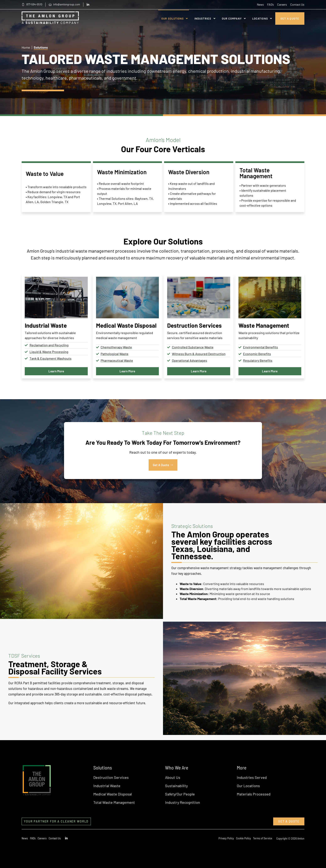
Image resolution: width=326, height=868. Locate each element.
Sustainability (176, 786)
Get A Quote (290, 19)
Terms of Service (263, 838)
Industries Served (252, 777)
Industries (205, 19)
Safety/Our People (180, 794)
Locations (262, 19)
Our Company (234, 19)
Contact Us (297, 4)
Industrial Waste (107, 786)
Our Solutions (175, 19)
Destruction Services (111, 777)
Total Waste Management (114, 802)
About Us (173, 777)
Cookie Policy (243, 838)
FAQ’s (270, 4)
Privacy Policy (226, 838)
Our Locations (248, 786)
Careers (282, 4)
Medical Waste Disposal (113, 794)
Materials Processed (254, 794)
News (260, 4)
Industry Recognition (183, 802)
